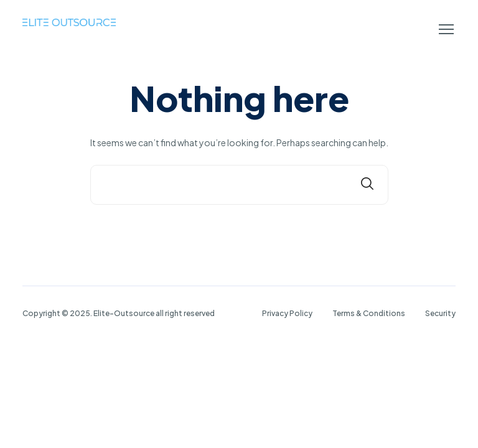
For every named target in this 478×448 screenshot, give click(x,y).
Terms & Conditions (369, 313)
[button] (446, 29)
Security (440, 313)
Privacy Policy (287, 313)
